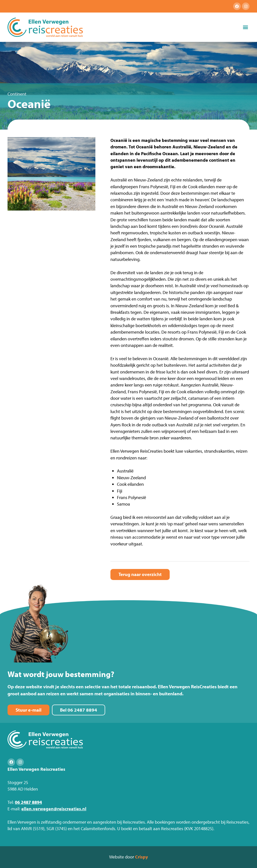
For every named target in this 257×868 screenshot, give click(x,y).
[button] (245, 27)
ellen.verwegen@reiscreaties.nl (54, 809)
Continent (17, 94)
